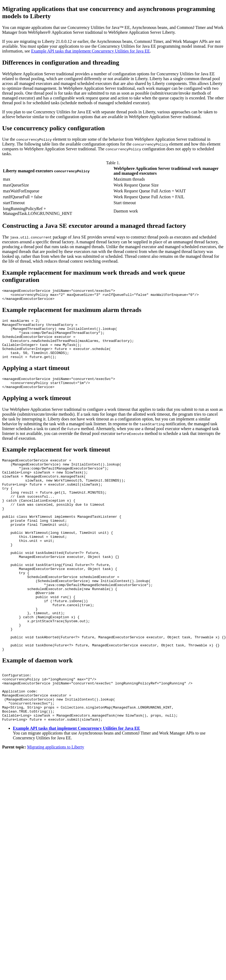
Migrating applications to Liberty (56, 809)
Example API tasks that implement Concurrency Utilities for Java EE (90, 51)
